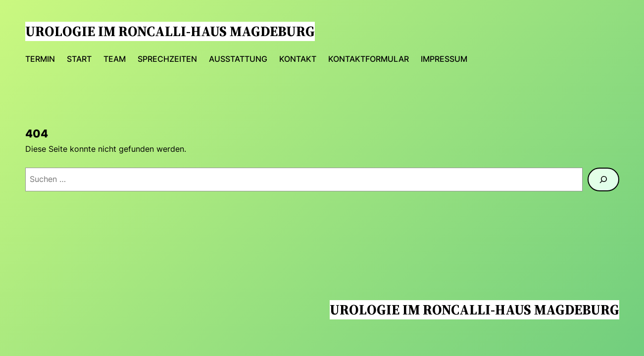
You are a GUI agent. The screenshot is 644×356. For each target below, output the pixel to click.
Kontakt (298, 59)
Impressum (444, 59)
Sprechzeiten (167, 59)
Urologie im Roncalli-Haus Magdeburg (170, 31)
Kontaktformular (369, 59)
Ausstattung (238, 59)
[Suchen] (603, 179)
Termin (40, 59)
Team (115, 59)
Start (79, 59)
